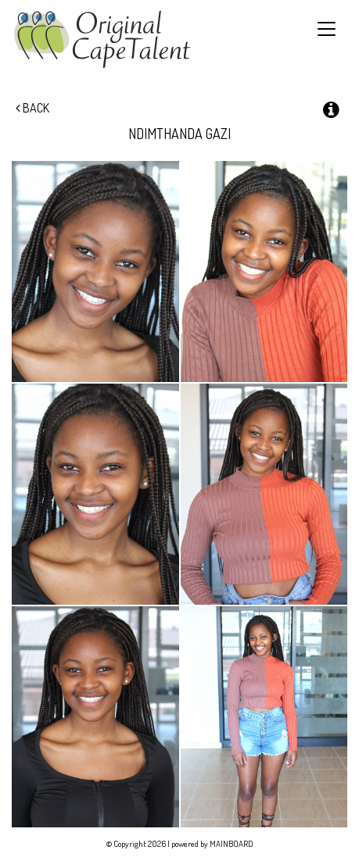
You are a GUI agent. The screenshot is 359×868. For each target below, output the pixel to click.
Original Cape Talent (102, 39)
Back (32, 108)
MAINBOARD (232, 844)
